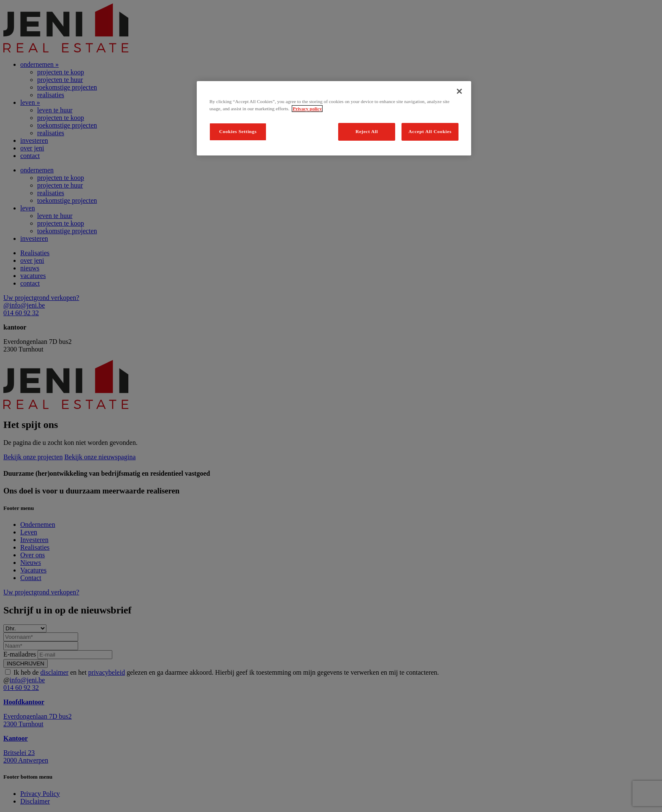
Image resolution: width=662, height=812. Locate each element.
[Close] (459, 91)
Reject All (367, 131)
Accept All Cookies (430, 131)
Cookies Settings (238, 131)
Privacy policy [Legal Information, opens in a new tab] (307, 109)
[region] (334, 118)
